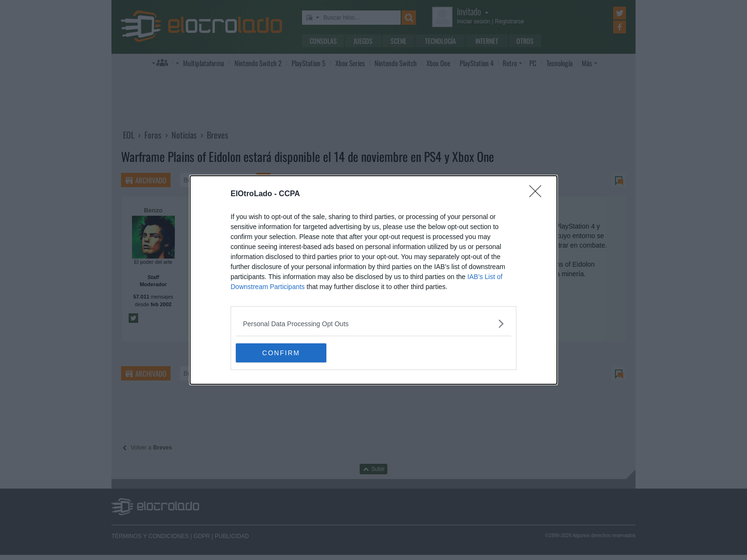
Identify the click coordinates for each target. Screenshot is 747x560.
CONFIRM (281, 353)
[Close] (538, 194)
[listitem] (373, 324)
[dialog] (373, 280)
